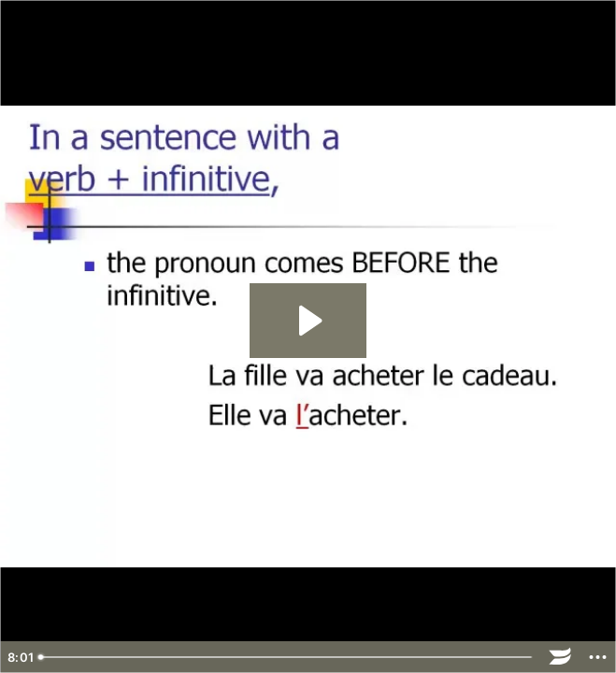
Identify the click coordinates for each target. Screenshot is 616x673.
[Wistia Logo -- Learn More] (560, 657)
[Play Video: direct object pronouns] (308, 321)
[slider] (287, 657)
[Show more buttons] (597, 657)
